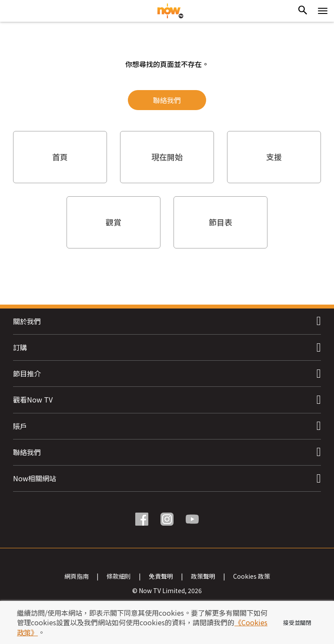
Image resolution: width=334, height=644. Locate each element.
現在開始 (167, 157)
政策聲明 (203, 574)
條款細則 (119, 574)
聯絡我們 (167, 100)
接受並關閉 (297, 622)
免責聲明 (161, 574)
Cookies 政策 (252, 574)
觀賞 (114, 222)
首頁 (60, 157)
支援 (274, 157)
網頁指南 (77, 574)
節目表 (220, 222)
